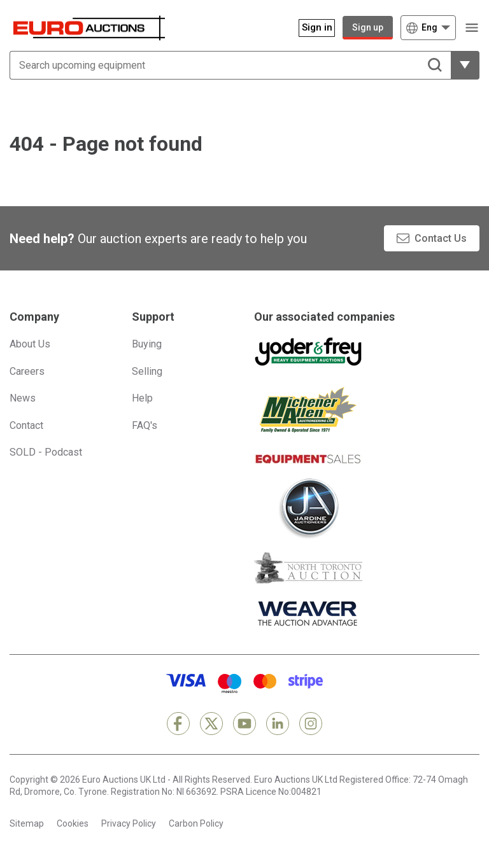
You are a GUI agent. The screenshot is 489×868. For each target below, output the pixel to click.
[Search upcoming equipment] (230, 65)
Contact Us (441, 238)
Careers (27, 371)
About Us (30, 344)
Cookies (73, 823)
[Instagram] (311, 724)
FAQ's (145, 425)
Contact (26, 425)
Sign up (368, 27)
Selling (147, 371)
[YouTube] (244, 724)
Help (142, 398)
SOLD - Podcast (46, 452)
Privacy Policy (129, 823)
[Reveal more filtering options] (465, 65)
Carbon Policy (196, 823)
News (23, 398)
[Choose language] (428, 28)
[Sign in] (310, 28)
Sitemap (27, 823)
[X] (211, 724)
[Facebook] (178, 724)
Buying (147, 344)
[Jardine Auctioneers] (308, 508)
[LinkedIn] (278, 724)
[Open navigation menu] (471, 28)
